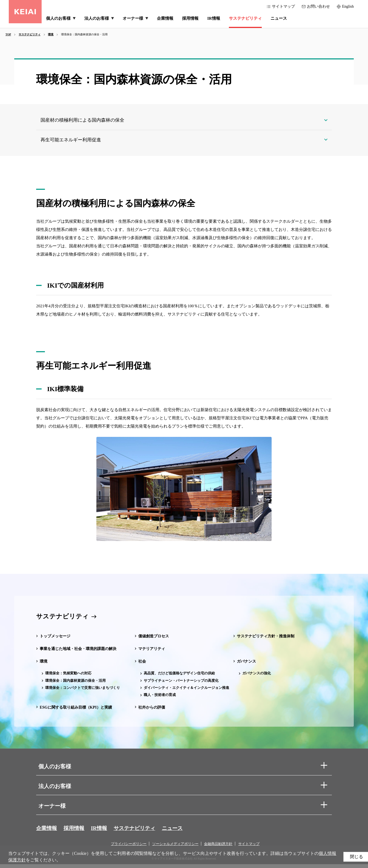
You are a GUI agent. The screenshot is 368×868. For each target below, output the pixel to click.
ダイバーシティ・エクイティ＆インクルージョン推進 (186, 691)
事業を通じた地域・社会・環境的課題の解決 (81, 652)
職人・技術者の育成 (160, 698)
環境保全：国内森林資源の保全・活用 (75, 684)
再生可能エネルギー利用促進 (75, 142)
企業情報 (47, 832)
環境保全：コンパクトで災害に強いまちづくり (83, 691)
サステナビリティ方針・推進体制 (268, 640)
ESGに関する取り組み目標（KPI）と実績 (78, 711)
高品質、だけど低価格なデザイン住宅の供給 (179, 677)
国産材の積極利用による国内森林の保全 (87, 121)
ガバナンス (247, 665)
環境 (44, 665)
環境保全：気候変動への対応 (68, 677)
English (348, 6)
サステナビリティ (64, 620)
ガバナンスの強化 (257, 677)
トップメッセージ (56, 640)
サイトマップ (283, 6)
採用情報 (76, 832)
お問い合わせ (318, 6)
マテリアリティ (153, 652)
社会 (142, 665)
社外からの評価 (153, 711)
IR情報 (102, 832)
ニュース (178, 832)
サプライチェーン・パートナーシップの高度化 (181, 684)
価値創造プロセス (155, 640)
